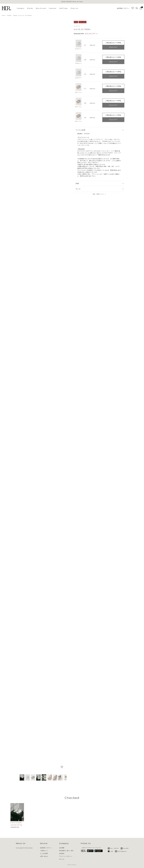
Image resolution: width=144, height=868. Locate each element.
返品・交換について (98, 194)
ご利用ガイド (44, 851)
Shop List (74, 8)
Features (53, 8)
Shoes (15, 15)
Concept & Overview (24, 848)
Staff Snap (63, 8)
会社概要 (62, 848)
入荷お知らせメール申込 (113, 43)
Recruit (62, 859)
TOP (3, 15)
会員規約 (62, 853)
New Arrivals (41, 8)
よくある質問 (44, 853)
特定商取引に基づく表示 (66, 851)
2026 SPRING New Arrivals (72, 2)
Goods (9, 15)
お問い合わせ (44, 856)
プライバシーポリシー (66, 856)
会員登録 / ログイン (123, 8)
